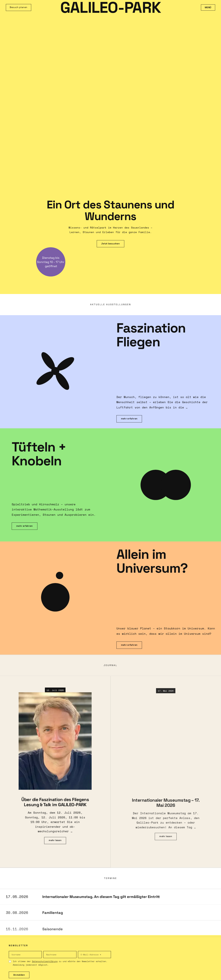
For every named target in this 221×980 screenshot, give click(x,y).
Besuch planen (19, 7)
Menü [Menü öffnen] (208, 7)
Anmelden (19, 975)
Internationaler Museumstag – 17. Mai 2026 (166, 807)
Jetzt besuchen (110, 244)
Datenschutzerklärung (45, 961)
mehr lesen (55, 843)
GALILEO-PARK (111, 7)
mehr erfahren (129, 419)
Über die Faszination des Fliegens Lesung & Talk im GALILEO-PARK (55, 805)
